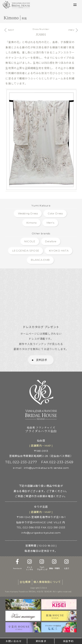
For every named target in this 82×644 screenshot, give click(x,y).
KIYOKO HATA (59, 251)
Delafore (51, 241)
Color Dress (55, 213)
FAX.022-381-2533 (53, 527)
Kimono (32, 223)
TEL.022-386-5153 (28, 527)
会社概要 (25, 582)
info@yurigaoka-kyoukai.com (41, 533)
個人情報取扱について (47, 582)
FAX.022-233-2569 (57, 462)
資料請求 (41, 641)
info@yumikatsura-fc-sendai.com (46, 468)
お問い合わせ (14, 641)
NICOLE (30, 241)
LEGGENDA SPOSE (26, 251)
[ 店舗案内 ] (41, 446)
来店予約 (68, 641)
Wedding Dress (28, 213)
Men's (51, 223)
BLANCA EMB (40, 260)
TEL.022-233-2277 (21, 462)
